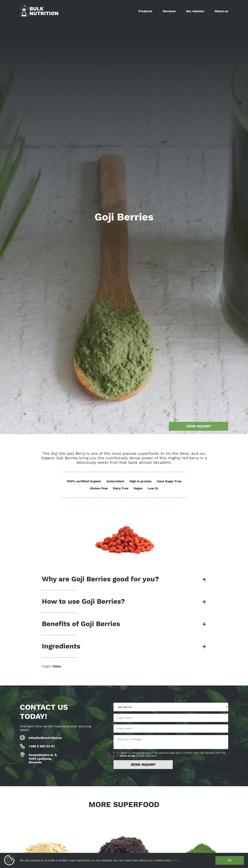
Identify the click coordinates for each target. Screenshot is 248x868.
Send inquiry (199, 426)
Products (145, 11)
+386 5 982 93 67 (42, 746)
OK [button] (230, 860)
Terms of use (127, 756)
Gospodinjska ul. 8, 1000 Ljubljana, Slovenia (43, 758)
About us (221, 11)
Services (169, 11)
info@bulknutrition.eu (45, 738)
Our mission (195, 11)
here (175, 860)
